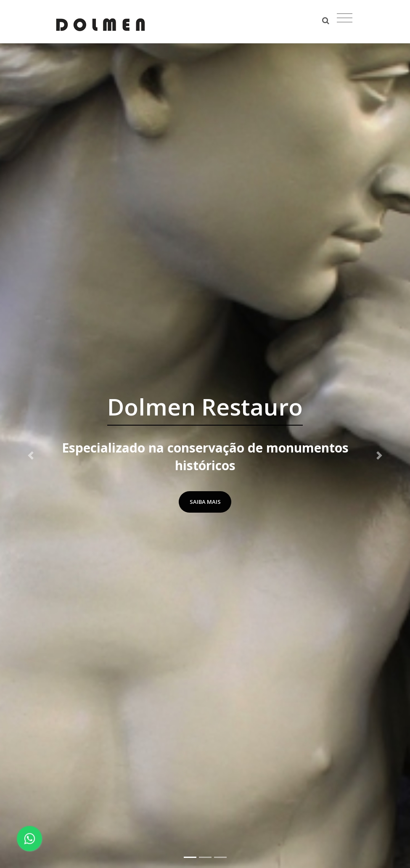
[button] (31, 456)
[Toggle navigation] (345, 18)
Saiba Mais (205, 502)
